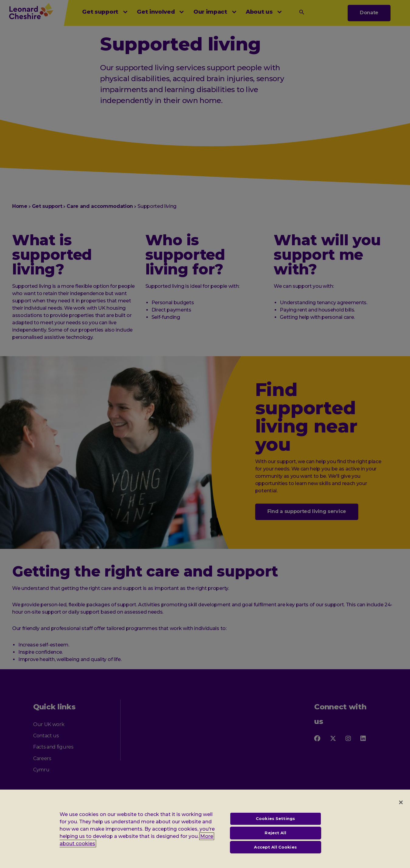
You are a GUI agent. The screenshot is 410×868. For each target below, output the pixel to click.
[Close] (401, 807)
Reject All (275, 837)
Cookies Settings (275, 823)
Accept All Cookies (275, 851)
